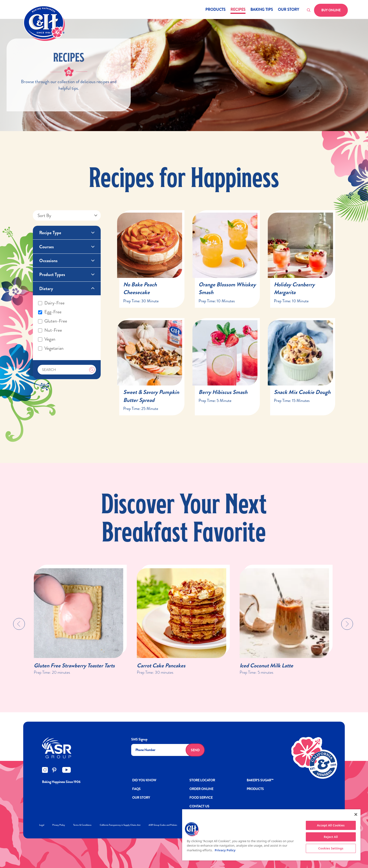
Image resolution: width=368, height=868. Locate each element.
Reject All (331, 837)
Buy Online (331, 10)
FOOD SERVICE (201, 798)
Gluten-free (53, 321)
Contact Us (199, 806)
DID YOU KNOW (144, 780)
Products (215, 10)
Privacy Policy (59, 825)
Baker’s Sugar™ (260, 780)
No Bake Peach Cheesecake (140, 288)
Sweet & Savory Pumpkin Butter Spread (151, 396)
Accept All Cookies (331, 825)
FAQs (136, 789)
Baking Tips (262, 10)
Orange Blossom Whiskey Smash (227, 288)
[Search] (67, 370)
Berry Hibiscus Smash (223, 392)
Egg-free (50, 312)
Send (195, 750)
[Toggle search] (309, 10)
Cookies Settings (331, 848)
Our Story (288, 10)
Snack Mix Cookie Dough (302, 392)
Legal (42, 825)
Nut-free (50, 330)
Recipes (238, 10)
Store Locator (202, 780)
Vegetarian (51, 348)
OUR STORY (141, 798)
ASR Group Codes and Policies (163, 825)
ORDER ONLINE (201, 789)
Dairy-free (51, 303)
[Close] (356, 814)
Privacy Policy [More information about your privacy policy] (225, 850)
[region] (271, 835)
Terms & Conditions (82, 825)
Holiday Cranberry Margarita (294, 288)
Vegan (47, 339)
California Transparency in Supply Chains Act (120, 825)
